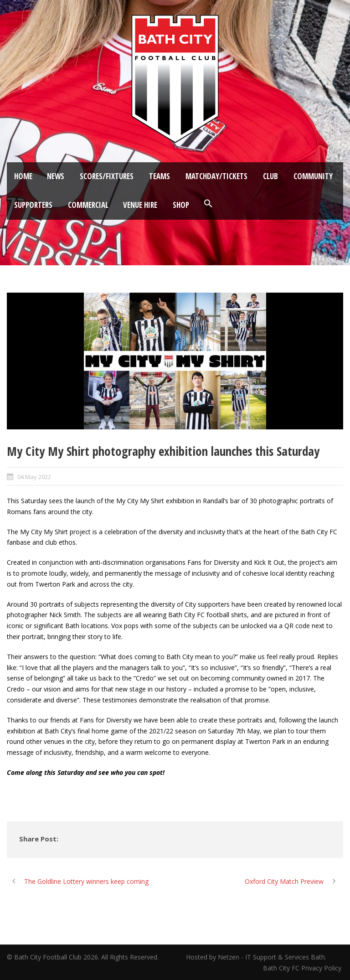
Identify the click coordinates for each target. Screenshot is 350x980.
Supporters (33, 205)
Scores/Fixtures (107, 176)
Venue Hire (140, 205)
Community (313, 176)
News (56, 176)
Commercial (88, 205)
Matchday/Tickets (216, 176)
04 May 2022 (34, 477)
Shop (181, 205)
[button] (208, 204)
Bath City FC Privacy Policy (303, 968)
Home (23, 176)
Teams (160, 176)
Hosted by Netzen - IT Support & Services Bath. (256, 957)
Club (270, 176)
